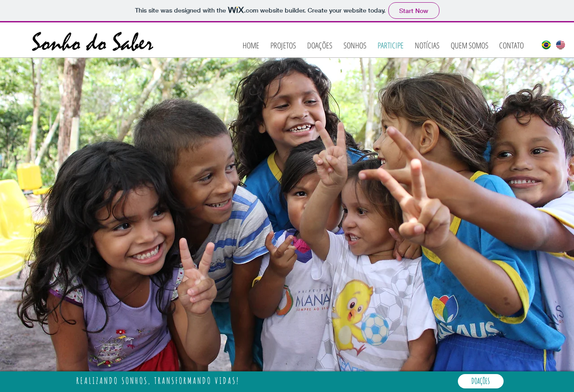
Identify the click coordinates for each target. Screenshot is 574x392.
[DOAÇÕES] (481, 381)
